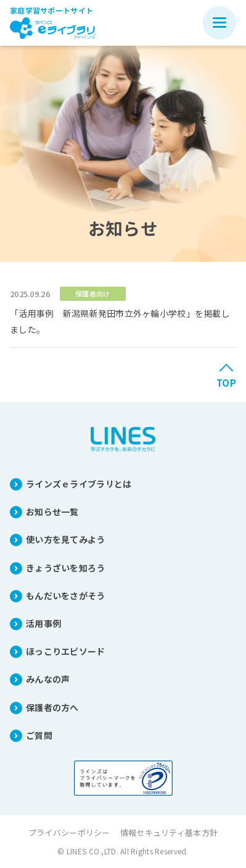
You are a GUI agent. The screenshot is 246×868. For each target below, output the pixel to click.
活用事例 (43, 623)
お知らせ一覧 (52, 512)
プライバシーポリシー (69, 832)
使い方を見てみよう (66, 539)
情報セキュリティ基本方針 (169, 832)
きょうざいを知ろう (66, 568)
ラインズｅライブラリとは (79, 484)
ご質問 (39, 735)
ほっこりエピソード (66, 651)
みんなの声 (48, 679)
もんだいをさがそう (66, 596)
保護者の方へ (52, 707)
